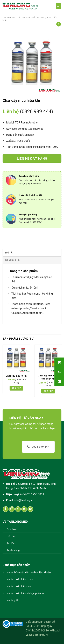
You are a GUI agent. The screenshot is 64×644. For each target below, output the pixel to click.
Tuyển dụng (13, 550)
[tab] (32, 253)
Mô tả (9, 253)
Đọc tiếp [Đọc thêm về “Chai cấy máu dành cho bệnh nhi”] (48, 391)
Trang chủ (9, 18)
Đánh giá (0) (12, 260)
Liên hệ (11, 536)
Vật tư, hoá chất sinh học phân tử (25, 594)
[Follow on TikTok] (18, 509)
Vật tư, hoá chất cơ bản (20, 579)
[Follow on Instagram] (12, 509)
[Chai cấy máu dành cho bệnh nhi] (48, 358)
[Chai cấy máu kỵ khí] (16, 358)
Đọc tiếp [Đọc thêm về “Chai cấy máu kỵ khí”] (16, 388)
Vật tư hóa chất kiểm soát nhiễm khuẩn (29, 573)
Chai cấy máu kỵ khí (16, 376)
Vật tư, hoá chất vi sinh (31, 18)
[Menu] (58, 6)
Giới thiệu (12, 529)
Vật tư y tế (13, 600)
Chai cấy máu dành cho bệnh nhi (48, 377)
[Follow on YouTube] (30, 509)
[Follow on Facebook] (6, 509)
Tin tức (11, 543)
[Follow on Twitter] (24, 509)
